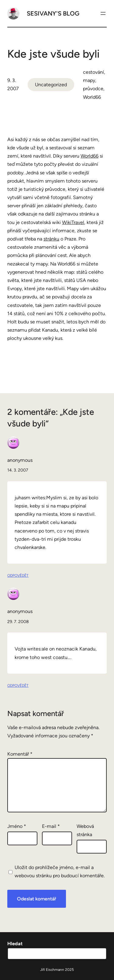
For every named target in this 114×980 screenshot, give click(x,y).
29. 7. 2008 (18, 622)
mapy (89, 80)
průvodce (93, 89)
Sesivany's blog (53, 13)
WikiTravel (73, 222)
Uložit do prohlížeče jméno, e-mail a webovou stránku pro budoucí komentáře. (60, 871)
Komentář (20, 754)
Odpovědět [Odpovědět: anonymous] (18, 576)
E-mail (51, 826)
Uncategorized (51, 85)
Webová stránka (85, 830)
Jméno (17, 826)
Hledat (15, 944)
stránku (51, 239)
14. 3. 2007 (18, 470)
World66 (92, 97)
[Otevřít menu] (103, 13)
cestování (93, 72)
